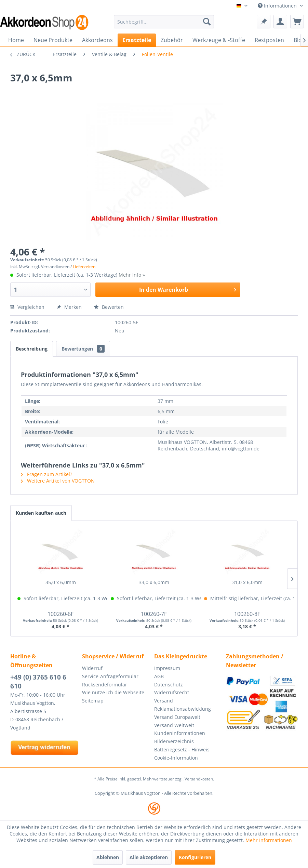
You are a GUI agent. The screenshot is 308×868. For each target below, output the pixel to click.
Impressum (167, 668)
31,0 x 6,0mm (247, 582)
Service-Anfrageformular (110, 676)
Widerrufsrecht (172, 692)
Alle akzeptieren (149, 857)
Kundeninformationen (180, 733)
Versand (164, 701)
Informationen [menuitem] (278, 6)
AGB (159, 676)
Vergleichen (27, 307)
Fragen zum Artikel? (46, 474)
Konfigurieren (195, 857)
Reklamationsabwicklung (183, 709)
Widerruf (92, 668)
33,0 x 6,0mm (154, 582)
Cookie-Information (176, 758)
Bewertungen (83, 349)
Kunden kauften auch (41, 513)
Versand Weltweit (174, 725)
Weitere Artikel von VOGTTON (58, 481)
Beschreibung (32, 349)
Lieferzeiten (84, 267)
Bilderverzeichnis (174, 741)
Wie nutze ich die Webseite (113, 692)
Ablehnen (108, 857)
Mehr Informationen (269, 840)
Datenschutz (169, 685)
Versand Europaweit (177, 717)
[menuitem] (164, 22)
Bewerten (109, 307)
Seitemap (93, 701)
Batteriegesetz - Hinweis (182, 749)
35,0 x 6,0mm (61, 582)
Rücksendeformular (105, 685)
